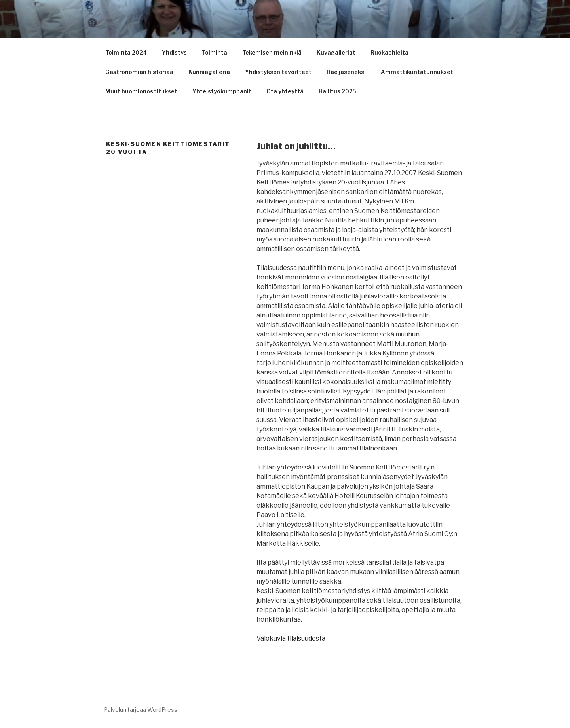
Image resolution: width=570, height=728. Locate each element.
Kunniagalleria (209, 72)
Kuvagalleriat (336, 52)
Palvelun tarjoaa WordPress (141, 710)
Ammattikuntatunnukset (417, 72)
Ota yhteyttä (285, 91)
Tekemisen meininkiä (272, 52)
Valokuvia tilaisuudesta (291, 638)
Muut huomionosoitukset (141, 91)
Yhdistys (174, 52)
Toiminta (215, 52)
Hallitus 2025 (337, 91)
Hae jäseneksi (346, 72)
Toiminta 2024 (126, 52)
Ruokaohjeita (389, 52)
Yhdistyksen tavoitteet (278, 72)
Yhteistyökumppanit (222, 91)
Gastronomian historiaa (139, 72)
